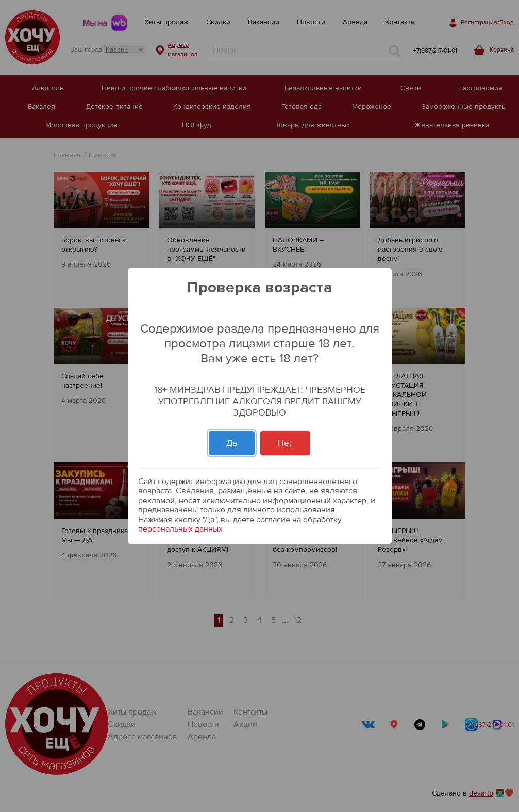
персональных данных (180, 529)
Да (232, 443)
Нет (285, 443)
